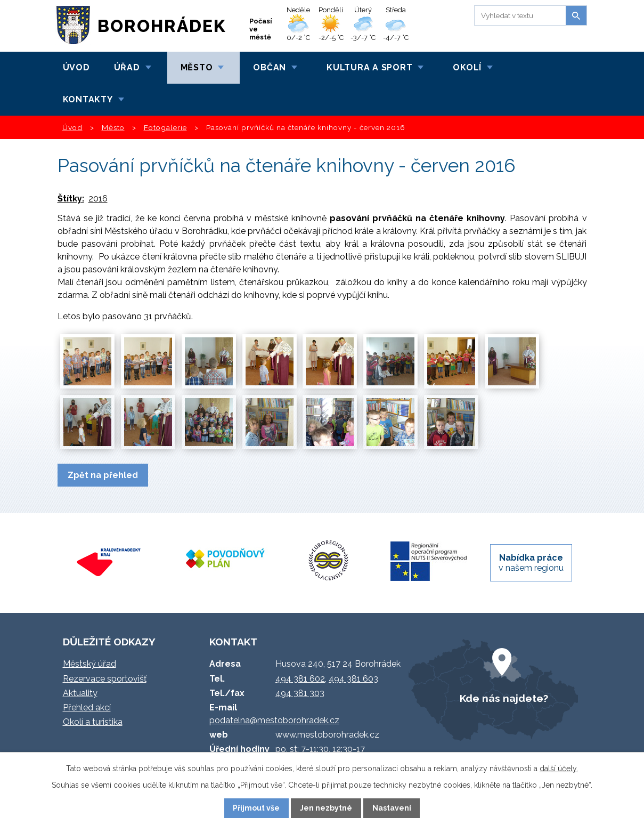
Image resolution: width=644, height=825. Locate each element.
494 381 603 (353, 679)
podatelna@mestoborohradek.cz (274, 720)
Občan (270, 67)
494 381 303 (300, 693)
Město (197, 67)
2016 (98, 199)
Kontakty (88, 99)
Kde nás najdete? (504, 698)
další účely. (559, 769)
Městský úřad (89, 664)
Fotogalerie (165, 127)
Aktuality (80, 693)
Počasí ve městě (261, 29)
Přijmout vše (256, 808)
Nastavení (392, 808)
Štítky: (71, 199)
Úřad (127, 67)
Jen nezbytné (326, 808)
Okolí (467, 67)
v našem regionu (531, 563)
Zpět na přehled (103, 475)
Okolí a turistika (93, 722)
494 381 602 (300, 679)
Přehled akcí (87, 707)
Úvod (76, 67)
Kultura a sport (369, 67)
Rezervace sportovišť (105, 679)
